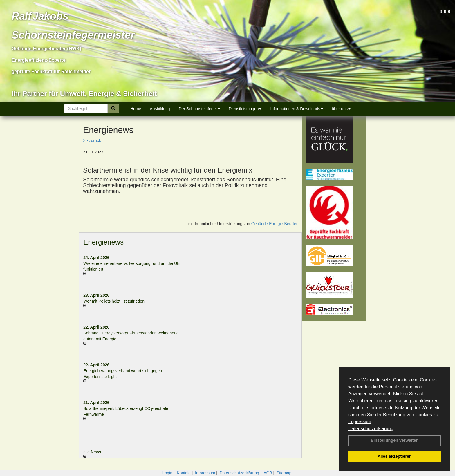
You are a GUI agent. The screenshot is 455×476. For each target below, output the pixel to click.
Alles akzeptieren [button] (395, 456)
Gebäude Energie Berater (275, 224)
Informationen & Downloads (297, 109)
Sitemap (284, 473)
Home (136, 109)
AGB (268, 473)
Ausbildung (160, 109)
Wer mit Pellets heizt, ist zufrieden (114, 301)
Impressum (360, 422)
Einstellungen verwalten (395, 440)
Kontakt (184, 473)
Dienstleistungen (245, 109)
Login (167, 473)
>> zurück (92, 140)
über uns (341, 109)
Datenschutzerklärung (371, 429)
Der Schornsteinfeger (199, 109)
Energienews (103, 242)
